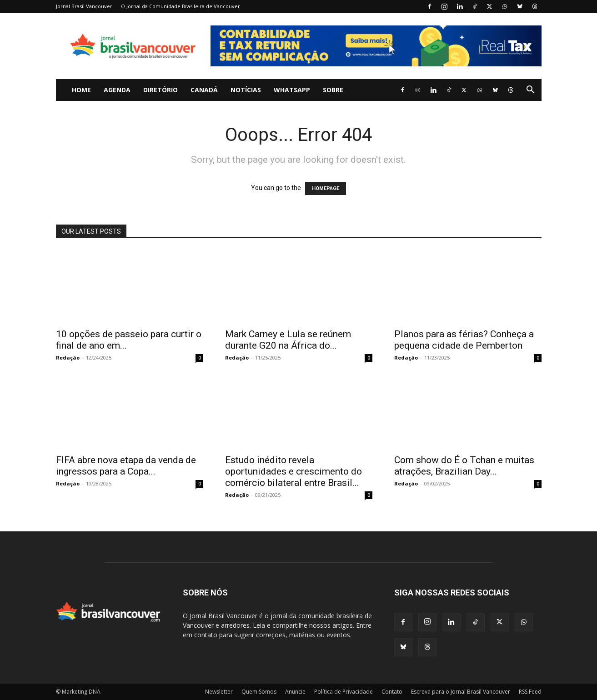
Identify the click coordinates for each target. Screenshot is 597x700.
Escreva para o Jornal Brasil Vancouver (461, 692)
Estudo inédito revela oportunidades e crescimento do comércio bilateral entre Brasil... (293, 471)
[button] (531, 91)
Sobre (333, 90)
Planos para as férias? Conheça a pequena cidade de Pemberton (464, 340)
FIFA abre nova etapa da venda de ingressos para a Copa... (126, 466)
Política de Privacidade (344, 692)
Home (81, 90)
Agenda (117, 90)
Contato (392, 692)
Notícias (246, 90)
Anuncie (295, 692)
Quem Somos (259, 692)
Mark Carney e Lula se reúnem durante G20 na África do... (288, 340)
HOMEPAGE (326, 188)
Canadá (204, 90)
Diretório (161, 90)
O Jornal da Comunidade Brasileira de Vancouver (181, 6)
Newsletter (219, 692)
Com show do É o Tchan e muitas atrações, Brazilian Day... (464, 466)
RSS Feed (530, 692)
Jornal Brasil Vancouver (84, 6)
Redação (68, 357)
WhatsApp (292, 90)
